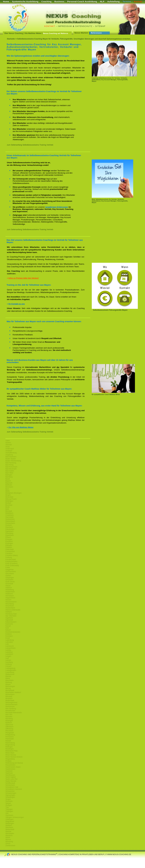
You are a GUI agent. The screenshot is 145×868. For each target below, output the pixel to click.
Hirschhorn (10, 606)
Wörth (8, 837)
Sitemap (100, 26)
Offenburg (9, 729)
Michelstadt (10, 690)
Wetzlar (8, 831)
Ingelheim (9, 618)
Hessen (8, 600)
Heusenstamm (11, 602)
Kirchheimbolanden (13, 632)
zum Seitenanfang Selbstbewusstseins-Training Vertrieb (30, 145)
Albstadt (9, 445)
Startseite (11, 39)
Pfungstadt (10, 733)
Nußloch (9, 723)
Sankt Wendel (11, 781)
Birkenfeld (9, 497)
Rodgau (8, 761)
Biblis (8, 491)
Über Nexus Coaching (14, 33)
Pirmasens (10, 737)
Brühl (7, 507)
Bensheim (9, 487)
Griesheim (9, 580)
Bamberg (9, 477)
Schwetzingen (11, 793)
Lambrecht (10, 646)
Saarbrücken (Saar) (13, 767)
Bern (7, 489)
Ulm (7, 813)
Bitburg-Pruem (11, 499)
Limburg (9, 664)
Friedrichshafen (11, 561)
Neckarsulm (10, 707)
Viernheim (9, 815)
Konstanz (9, 636)
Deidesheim (10, 519)
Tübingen (9, 809)
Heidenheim (10, 592)
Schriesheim (10, 785)
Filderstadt (9, 549)
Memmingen (10, 686)
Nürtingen (9, 721)
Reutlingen (10, 749)
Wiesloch (9, 835)
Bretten (8, 503)
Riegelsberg (10, 759)
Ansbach (9, 451)
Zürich (8, 844)
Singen (8, 799)
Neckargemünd (11, 703)
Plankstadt (9, 739)
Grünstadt (9, 584)
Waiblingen (10, 823)
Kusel (8, 638)
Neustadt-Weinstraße (14, 713)
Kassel (8, 626)
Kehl (7, 628)
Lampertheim (11, 648)
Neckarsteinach (11, 705)
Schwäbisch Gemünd (14, 789)
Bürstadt (9, 511)
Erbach (8, 537)
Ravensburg (10, 743)
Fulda (8, 568)
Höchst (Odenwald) (13, 610)
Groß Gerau (10, 582)
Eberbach (9, 527)
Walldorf (9, 825)
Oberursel (9, 725)
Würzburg (9, 842)
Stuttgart (9, 805)
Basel (8, 479)
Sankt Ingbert (11, 777)
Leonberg (9, 662)
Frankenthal (10, 551)
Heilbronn (9, 594)
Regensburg (10, 745)
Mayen (8, 684)
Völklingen (9, 819)
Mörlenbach (10, 694)
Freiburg (9, 557)
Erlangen (9, 539)
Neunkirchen (10, 711)
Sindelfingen (10, 797)
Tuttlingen (9, 811)
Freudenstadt (11, 559)
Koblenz (9, 634)
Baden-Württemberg (13, 461)
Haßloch (9, 588)
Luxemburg (10, 672)
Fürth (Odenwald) (12, 566)
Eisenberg (9, 533)
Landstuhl (9, 654)
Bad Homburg (11, 463)
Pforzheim (9, 731)
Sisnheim (9, 801)
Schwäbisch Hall (12, 787)
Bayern (8, 481)
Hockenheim (10, 608)
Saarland (9, 771)
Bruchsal (9, 505)
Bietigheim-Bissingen (14, 493)
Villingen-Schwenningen (15, 817)
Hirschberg (10, 604)
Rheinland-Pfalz (12, 751)
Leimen (8, 660)
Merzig (8, 688)
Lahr (7, 644)
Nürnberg (9, 719)
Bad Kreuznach (11, 467)
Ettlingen (9, 545)
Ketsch (8, 630)
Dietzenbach (10, 521)
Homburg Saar (11, 614)
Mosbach (9, 698)
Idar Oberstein (11, 616)
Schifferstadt (10, 783)
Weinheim (9, 827)
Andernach (10, 449)
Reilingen (9, 747)
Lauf (7, 658)
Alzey (8, 447)
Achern (8, 443)
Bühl (7, 509)
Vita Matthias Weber (33, 33)
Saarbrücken (10, 769)
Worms (8, 840)
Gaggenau (9, 570)
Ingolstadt (9, 620)
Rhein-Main (10, 753)
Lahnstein (9, 642)
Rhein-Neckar (11, 755)
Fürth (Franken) (11, 564)
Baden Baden (11, 459)
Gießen (8, 576)
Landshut (9, 652)
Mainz (8, 678)
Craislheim (10, 515)
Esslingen (9, 543)
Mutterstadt (10, 701)
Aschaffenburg (11, 453)
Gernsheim (10, 574)
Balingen (9, 475)
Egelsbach (9, 531)
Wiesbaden (10, 833)
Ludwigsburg (10, 668)
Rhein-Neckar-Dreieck (14, 757)
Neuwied (9, 717)
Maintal (8, 676)
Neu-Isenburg (11, 709)
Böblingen (9, 501)
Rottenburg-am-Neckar (14, 763)
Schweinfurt (10, 791)
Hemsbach (10, 596)
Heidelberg (10, 590)
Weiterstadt (10, 829)
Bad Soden (10, 471)
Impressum (65, 26)
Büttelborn (9, 513)
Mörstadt (9, 696)
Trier (7, 807)
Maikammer (10, 674)
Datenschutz (84, 26)
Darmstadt (9, 517)
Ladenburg (10, 640)
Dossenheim (10, 523)
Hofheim (9, 612)
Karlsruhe (9, 624)
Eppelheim (10, 535)
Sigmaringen (10, 795)
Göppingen (10, 578)
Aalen (8, 441)
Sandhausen (10, 775)
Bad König (9, 465)
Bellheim (9, 485)
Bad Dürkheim (11, 457)
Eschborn (9, 541)
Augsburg (9, 455)
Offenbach (9, 727)
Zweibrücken (10, 846)
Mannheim (9, 680)
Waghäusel (10, 821)
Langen (8, 656)
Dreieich (9, 525)
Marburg (9, 682)
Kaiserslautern (11, 622)
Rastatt (8, 741)
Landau (8, 650)
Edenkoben (10, 529)
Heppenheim (10, 598)
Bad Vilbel (9, 473)
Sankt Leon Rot (11, 779)
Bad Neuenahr (11, 469)
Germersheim (11, 572)
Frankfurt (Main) (12, 555)
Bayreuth (9, 483)
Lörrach (8, 666)
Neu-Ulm (9, 715)
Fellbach (9, 547)
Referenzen (96, 33)
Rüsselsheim (10, 765)
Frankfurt (9, 553)
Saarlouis (9, 773)
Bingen (8, 495)
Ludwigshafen (11, 670)
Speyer (8, 803)
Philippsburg (10, 735)
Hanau (8, 586)
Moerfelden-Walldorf (13, 692)
